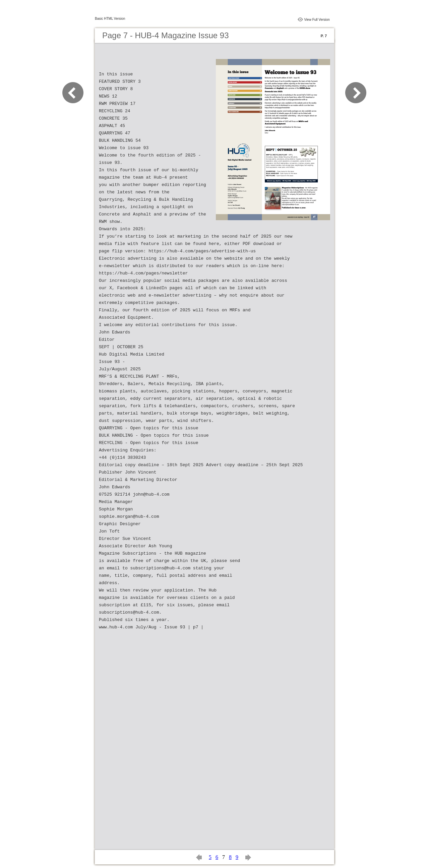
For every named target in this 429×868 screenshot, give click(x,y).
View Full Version (317, 20)
